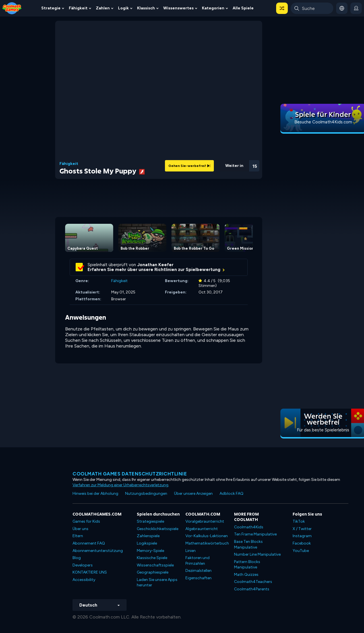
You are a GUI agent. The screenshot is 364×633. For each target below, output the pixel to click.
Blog (77, 558)
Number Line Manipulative (257, 554)
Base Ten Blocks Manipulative (248, 544)
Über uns (80, 529)
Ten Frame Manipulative (255, 534)
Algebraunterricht (202, 529)
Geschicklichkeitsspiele (158, 529)
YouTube (301, 551)
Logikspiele (147, 543)
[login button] (356, 8)
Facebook (302, 543)
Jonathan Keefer (155, 265)
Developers (83, 565)
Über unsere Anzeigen (193, 494)
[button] (282, 8)
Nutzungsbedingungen (146, 494)
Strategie (51, 8)
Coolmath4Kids (249, 527)
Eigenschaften (198, 578)
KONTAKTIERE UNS (90, 572)
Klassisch (146, 8)
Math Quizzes (246, 575)
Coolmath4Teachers (253, 582)
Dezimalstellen (198, 571)
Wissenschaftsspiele (155, 565)
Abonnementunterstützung (98, 551)
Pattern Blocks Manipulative (247, 565)
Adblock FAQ (231, 494)
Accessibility (84, 580)
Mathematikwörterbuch (207, 543)
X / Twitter (302, 529)
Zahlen (103, 8)
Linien (191, 551)
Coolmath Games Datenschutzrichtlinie (130, 474)
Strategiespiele (150, 521)
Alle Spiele (243, 8)
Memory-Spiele (150, 551)
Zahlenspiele (148, 536)
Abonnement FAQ (89, 543)
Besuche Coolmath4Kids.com (323, 122)
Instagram (302, 536)
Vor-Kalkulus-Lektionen (207, 536)
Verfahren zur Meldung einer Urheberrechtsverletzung (120, 485)
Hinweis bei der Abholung (95, 494)
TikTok (299, 521)
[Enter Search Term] (312, 8)
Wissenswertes (178, 8)
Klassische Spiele (152, 558)
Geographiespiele (153, 572)
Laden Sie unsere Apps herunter (157, 583)
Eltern (78, 536)
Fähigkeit (78, 8)
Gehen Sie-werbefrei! (189, 166)
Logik (123, 8)
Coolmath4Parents (252, 589)
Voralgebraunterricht (205, 521)
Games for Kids (86, 521)
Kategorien (213, 8)
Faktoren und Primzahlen (197, 561)
